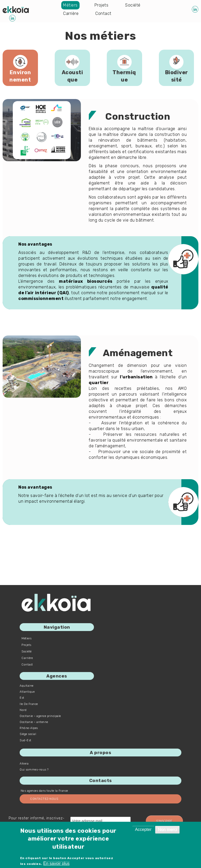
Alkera (24, 764)
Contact (103, 13)
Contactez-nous (44, 799)
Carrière (71, 13)
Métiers (70, 5)
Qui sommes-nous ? (34, 770)
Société (133, 5)
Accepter (143, 829)
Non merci (167, 829)
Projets (102, 5)
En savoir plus (56, 863)
